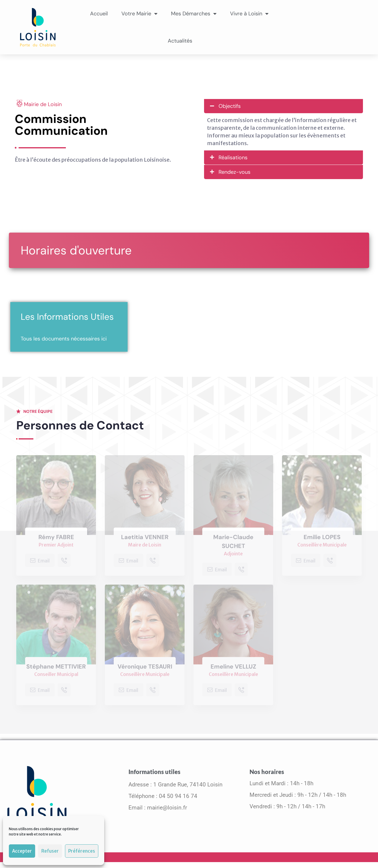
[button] (283, 106)
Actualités (180, 41)
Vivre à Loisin (249, 14)
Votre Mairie (139, 14)
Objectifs (230, 106)
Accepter (22, 851)
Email (40, 562)
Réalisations (233, 158)
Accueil (99, 14)
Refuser (50, 851)
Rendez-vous (234, 172)
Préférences (82, 851)
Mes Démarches (194, 14)
